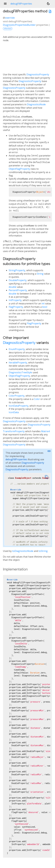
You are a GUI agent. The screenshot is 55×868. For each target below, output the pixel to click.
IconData (14, 412)
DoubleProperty (18, 280)
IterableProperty (18, 363)
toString (43, 551)
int (43, 303)
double (13, 287)
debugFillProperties (16, 459)
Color (37, 399)
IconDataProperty (19, 406)
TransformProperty (14, 431)
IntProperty (15, 300)
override (10, 18)
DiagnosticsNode (36, 104)
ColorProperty (17, 396)
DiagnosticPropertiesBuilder (19, 25)
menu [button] (5, 4)
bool (45, 307)
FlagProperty (16, 307)
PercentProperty (18, 290)
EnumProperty (17, 349)
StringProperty (17, 270)
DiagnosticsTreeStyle (20, 372)
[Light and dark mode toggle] (48, 4)
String (40, 274)
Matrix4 (45, 431)
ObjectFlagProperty (19, 169)
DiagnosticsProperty (38, 74)
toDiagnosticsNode (23, 551)
